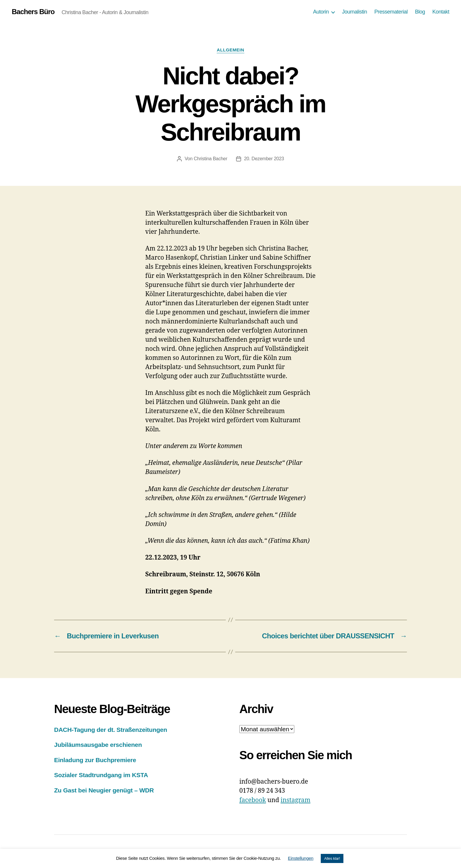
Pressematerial (391, 12)
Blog (420, 12)
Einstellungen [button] (301, 858)
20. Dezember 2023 (264, 159)
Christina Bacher (211, 159)
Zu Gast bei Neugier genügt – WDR (104, 790)
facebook (253, 800)
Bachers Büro (33, 12)
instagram (295, 800)
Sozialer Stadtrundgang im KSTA (101, 775)
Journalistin (354, 12)
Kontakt (441, 12)
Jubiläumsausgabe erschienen (98, 745)
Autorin (321, 12)
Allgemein (230, 50)
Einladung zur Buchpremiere (95, 760)
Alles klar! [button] (332, 858)
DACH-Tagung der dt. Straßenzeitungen (111, 730)
